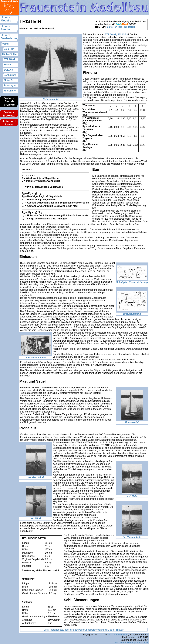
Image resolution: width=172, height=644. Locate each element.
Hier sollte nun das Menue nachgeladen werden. (9, 71)
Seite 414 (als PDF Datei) (121, 27)
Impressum (120, 643)
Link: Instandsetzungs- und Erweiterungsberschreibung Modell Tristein (84, 630)
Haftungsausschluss (138, 643)
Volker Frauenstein (118, 635)
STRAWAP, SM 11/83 (116, 34)
